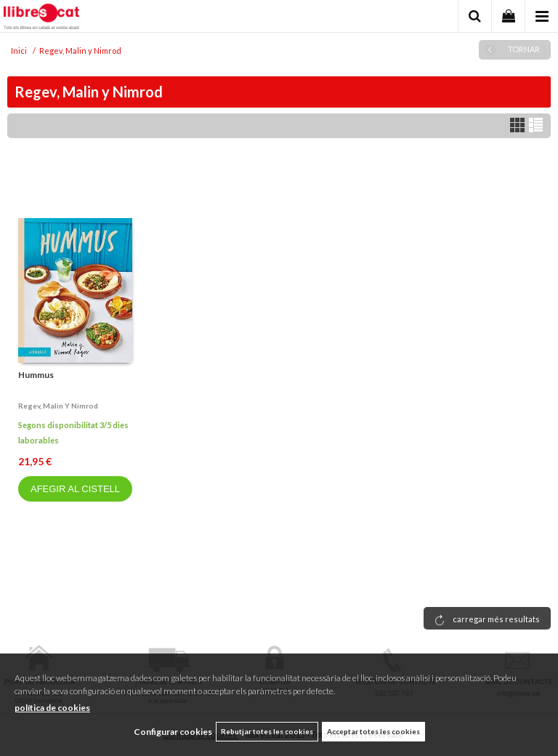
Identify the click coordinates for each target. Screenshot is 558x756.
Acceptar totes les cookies (373, 731)
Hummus (36, 375)
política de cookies (52, 708)
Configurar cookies (173, 732)
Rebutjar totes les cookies (267, 731)
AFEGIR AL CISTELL (75, 489)
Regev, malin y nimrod (58, 406)
